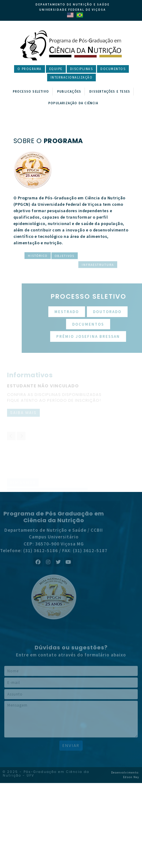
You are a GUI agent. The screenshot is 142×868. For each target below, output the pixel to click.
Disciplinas (82, 69)
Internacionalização (72, 78)
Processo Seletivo (31, 92)
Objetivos (65, 274)
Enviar (71, 746)
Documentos (113, 69)
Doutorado (119, 312)
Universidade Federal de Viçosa (73, 10)
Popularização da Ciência (73, 103)
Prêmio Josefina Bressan (100, 336)
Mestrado (79, 312)
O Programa (30, 69)
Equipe (56, 69)
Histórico (38, 257)
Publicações (69, 92)
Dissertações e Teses (110, 92)
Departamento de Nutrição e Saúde (73, 4)
